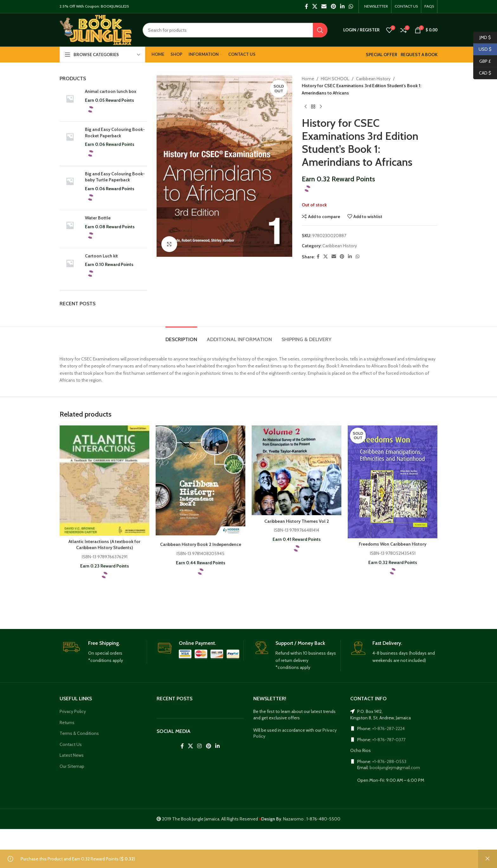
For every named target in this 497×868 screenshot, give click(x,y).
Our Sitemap (72, 766)
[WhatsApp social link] (351, 6)
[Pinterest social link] (333, 6)
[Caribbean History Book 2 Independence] (200, 482)
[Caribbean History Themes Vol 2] (297, 470)
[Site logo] (96, 29)
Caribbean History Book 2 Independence (201, 544)
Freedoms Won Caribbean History (393, 544)
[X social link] (315, 6)
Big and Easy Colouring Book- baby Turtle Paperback (115, 177)
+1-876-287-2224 (388, 729)
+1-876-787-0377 (389, 740)
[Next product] (321, 107)
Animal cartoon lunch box (111, 91)
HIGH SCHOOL (335, 79)
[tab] (181, 336)
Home (308, 79)
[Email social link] (324, 6)
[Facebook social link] (306, 6)
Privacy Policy (73, 711)
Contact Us (71, 744)
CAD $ (482, 73)
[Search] (235, 30)
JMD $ (482, 38)
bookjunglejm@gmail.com (395, 768)
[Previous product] (306, 107)
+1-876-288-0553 (389, 761)
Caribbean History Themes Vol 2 (297, 521)
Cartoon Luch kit (101, 256)
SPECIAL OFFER (381, 55)
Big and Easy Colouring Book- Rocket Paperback (115, 133)
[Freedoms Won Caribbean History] (393, 482)
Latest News (72, 755)
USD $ (482, 49)
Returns (67, 722)
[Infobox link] (103, 652)
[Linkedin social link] (342, 6)
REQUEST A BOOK (419, 55)
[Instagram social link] (200, 746)
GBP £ (482, 61)
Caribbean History (373, 79)
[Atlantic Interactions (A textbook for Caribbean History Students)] (104, 480)
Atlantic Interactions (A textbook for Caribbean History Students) (104, 545)
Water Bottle (98, 218)
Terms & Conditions (79, 733)
